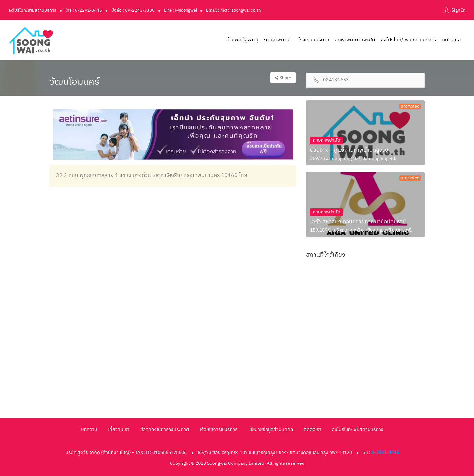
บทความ (89, 429)
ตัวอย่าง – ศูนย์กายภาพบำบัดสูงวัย (349, 150)
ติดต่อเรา (451, 40)
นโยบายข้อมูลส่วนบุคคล (271, 429)
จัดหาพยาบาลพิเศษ (355, 40)
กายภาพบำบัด (278, 40)
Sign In (459, 10)
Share (283, 78)
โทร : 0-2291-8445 (84, 10)
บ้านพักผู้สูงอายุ (242, 40)
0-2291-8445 (385, 452)
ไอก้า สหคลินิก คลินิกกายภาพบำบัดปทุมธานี (358, 222)
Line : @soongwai (180, 10)
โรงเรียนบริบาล (314, 40)
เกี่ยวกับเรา (119, 429)
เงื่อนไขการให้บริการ (219, 429)
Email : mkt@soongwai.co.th (233, 10)
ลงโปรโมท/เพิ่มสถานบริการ (32, 10)
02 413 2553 (336, 80)
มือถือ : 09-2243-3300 (133, 10)
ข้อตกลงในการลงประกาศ (165, 429)
